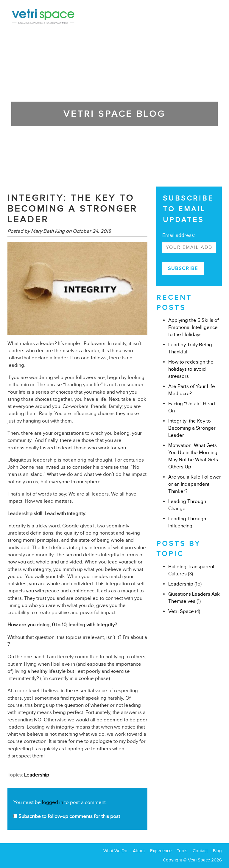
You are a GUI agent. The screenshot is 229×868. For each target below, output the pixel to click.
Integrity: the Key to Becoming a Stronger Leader (192, 428)
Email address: (179, 235)
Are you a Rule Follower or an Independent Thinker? (195, 484)
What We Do (115, 851)
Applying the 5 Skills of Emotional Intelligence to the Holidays (194, 327)
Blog (217, 851)
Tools (182, 851)
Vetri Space (181, 611)
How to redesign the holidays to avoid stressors (191, 369)
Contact (200, 851)
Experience (161, 851)
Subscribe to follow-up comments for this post (67, 816)
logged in (53, 802)
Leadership (37, 775)
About (139, 851)
